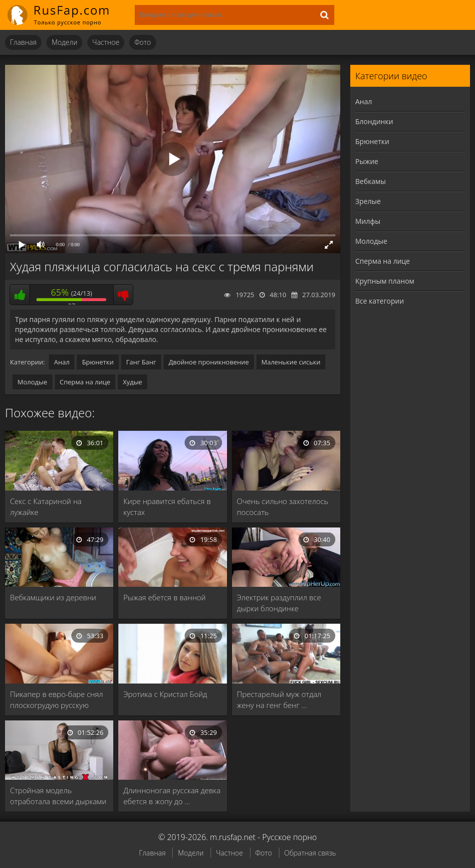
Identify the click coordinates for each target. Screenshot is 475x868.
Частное (106, 42)
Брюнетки (98, 362)
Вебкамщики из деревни (53, 597)
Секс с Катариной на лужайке (46, 507)
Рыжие (367, 161)
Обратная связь (310, 853)
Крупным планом (385, 281)
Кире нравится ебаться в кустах (167, 507)
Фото (142, 42)
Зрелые (368, 201)
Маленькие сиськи (291, 362)
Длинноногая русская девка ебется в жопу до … (172, 796)
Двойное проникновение (209, 362)
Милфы (368, 221)
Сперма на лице (85, 382)
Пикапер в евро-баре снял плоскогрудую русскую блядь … (56, 700)
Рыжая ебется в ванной (164, 597)
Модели (64, 42)
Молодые (32, 382)
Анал (62, 362)
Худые (132, 382)
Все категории (380, 301)
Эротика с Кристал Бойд (165, 694)
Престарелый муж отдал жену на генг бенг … (279, 699)
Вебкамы (370, 181)
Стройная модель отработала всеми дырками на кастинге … (58, 796)
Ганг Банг (141, 362)
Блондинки (374, 121)
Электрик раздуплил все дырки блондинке (279, 603)
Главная (23, 42)
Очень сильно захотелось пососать (283, 507)
